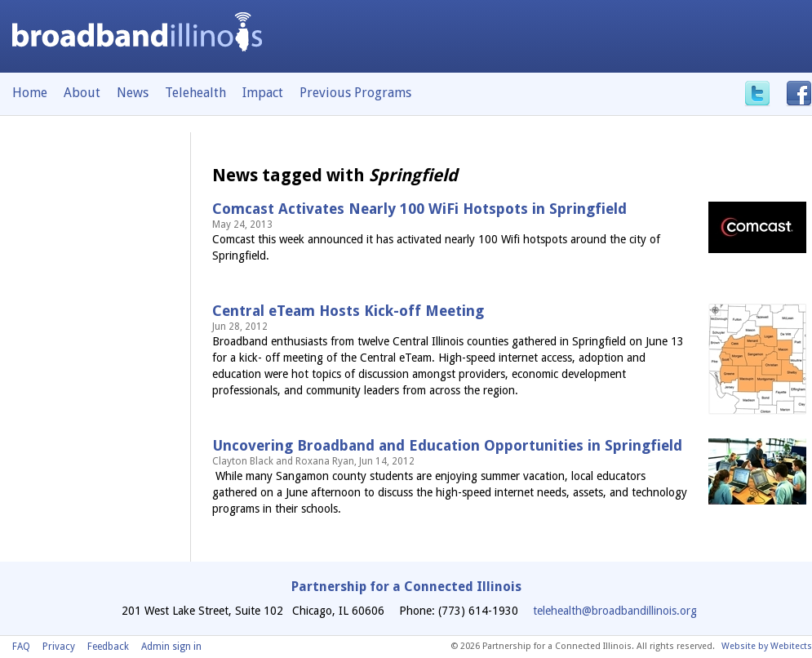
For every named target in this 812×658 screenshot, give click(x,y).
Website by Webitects (767, 646)
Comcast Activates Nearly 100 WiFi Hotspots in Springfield (419, 209)
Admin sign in (171, 647)
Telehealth (195, 93)
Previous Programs (355, 93)
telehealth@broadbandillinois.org (615, 611)
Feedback (108, 647)
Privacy (59, 647)
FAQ (21, 647)
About (82, 93)
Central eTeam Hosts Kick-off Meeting (348, 311)
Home (30, 93)
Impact (263, 93)
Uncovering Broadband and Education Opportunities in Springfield (447, 445)
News (133, 93)
